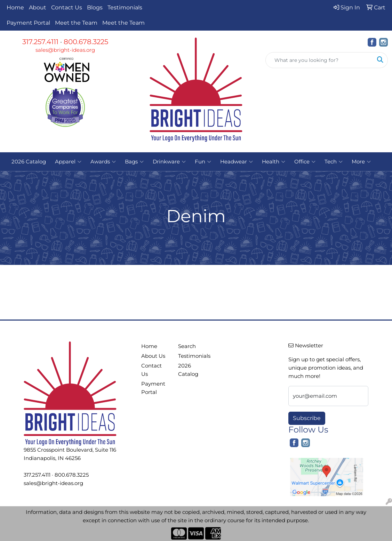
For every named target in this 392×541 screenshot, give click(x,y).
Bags (134, 162)
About (38, 7)
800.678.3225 (86, 42)
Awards (103, 162)
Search (187, 346)
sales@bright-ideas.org (65, 50)
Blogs (95, 7)
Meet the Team (76, 23)
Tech (334, 162)
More (361, 162)
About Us (153, 356)
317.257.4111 (40, 42)
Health (274, 162)
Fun (203, 162)
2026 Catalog (29, 162)
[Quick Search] (319, 60)
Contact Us (67, 7)
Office (305, 162)
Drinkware (169, 162)
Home (15, 7)
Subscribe (307, 418)
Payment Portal (28, 23)
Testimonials (125, 7)
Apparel (68, 162)
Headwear (237, 162)
